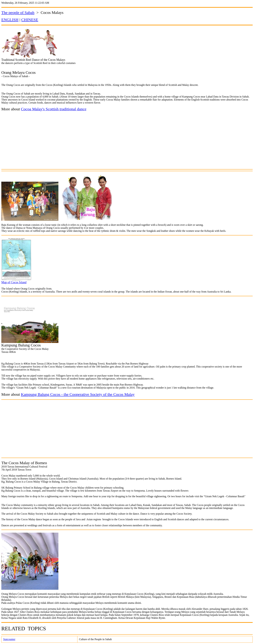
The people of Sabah (18, 13)
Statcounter (9, 639)
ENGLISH (10, 20)
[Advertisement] (127, 143)
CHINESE (30, 20)
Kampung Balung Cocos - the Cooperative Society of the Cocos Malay (78, 394)
